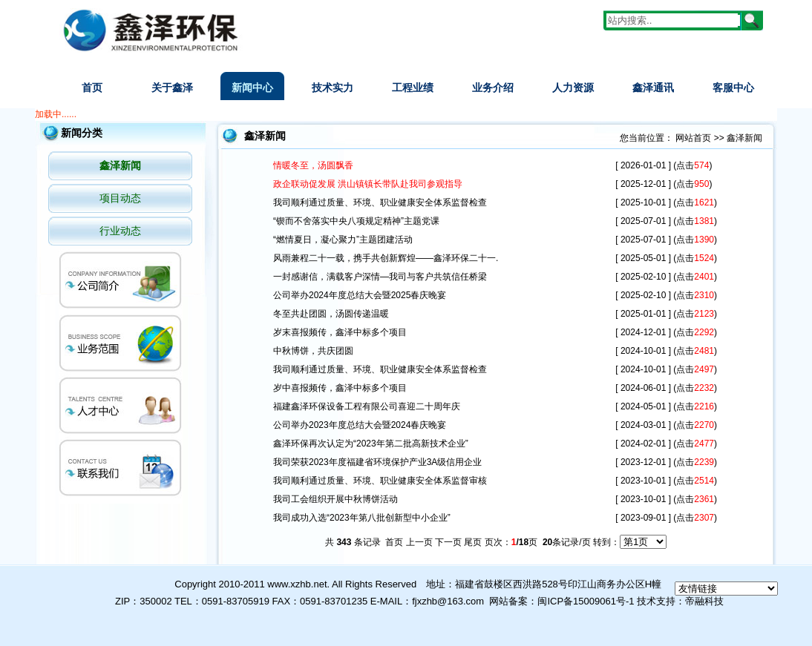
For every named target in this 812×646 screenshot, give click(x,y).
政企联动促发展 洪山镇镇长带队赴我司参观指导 (368, 184)
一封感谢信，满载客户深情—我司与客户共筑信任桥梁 (380, 277)
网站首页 (693, 138)
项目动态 (120, 198)
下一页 (448, 542)
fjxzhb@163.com (448, 601)
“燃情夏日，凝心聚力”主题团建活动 (343, 240)
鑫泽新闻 (120, 165)
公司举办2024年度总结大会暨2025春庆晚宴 (360, 295)
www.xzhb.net (297, 584)
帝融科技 (704, 601)
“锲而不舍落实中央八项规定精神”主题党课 (356, 221)
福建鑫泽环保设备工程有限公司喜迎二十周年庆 (368, 406)
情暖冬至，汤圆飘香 (313, 165)
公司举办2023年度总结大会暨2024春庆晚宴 (360, 425)
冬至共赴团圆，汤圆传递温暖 (331, 314)
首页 (92, 88)
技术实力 (333, 88)
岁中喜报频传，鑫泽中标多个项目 (340, 388)
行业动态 (120, 231)
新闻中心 (252, 88)
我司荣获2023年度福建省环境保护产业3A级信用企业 (377, 462)
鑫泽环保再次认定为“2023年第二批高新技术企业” (371, 444)
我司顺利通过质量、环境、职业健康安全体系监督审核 (380, 481)
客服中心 (733, 88)
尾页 (473, 542)
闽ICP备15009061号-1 (586, 601)
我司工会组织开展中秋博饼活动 (335, 499)
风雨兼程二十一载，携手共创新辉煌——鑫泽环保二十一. (386, 258)
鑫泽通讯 (653, 88)
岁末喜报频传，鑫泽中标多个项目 (340, 332)
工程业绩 (413, 88)
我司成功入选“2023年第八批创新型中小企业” (362, 518)
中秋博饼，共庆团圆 (313, 351)
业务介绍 (493, 88)
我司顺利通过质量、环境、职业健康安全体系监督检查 (380, 202)
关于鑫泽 (172, 88)
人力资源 (573, 88)
